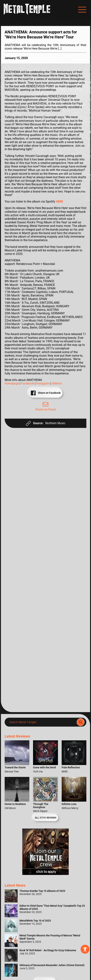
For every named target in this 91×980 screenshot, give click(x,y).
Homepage (12, 383)
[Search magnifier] (81, 722)
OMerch (57, 383)
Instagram (43, 383)
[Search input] (42, 722)
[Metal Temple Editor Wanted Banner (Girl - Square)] (45, 874)
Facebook (28, 383)
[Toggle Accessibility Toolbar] (85, 949)
